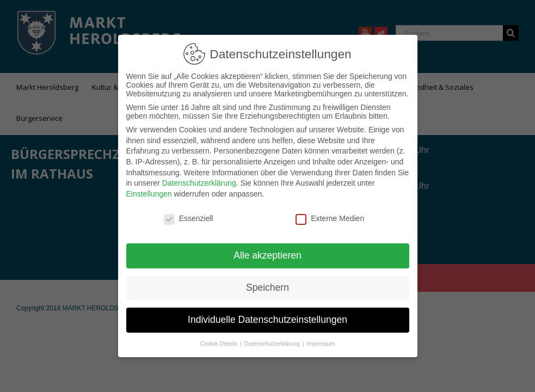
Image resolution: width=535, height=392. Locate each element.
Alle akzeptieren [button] (267, 250)
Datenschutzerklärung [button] (273, 338)
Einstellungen (149, 188)
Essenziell (189, 213)
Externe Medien (330, 213)
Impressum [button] (321, 338)
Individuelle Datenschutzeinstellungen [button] (267, 314)
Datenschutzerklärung (199, 177)
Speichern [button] (267, 282)
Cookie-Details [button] (220, 338)
